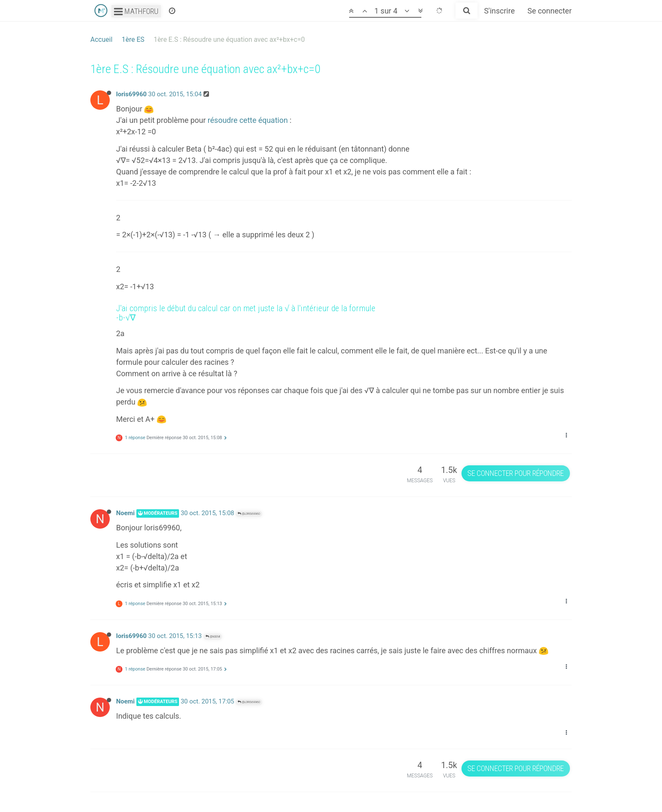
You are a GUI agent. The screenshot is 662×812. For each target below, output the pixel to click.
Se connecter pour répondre (515, 473)
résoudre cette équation (248, 120)
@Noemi (213, 637)
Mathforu (136, 11)
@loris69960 (249, 514)
